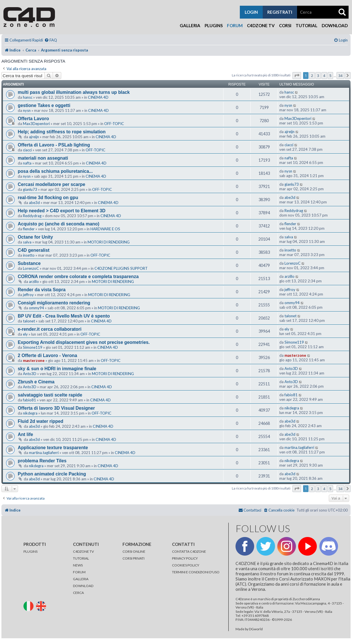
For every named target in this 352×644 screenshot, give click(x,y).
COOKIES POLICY (186, 565)
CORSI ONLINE (134, 551)
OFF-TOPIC (114, 124)
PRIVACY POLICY (185, 558)
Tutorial (306, 25)
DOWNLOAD (83, 586)
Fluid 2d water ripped (40, 421)
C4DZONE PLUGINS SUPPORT (121, 268)
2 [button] (312, 76)
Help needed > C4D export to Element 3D (62, 211)
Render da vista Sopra (42, 290)
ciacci (27, 150)
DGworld (256, 629)
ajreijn (34, 137)
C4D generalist (34, 250)
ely (25, 334)
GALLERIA (81, 579)
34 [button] (340, 76)
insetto (29, 255)
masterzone (34, 360)
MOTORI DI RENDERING (109, 242)
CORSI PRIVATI (134, 558)
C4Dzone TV (261, 25)
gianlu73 (30, 189)
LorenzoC (31, 268)
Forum (235, 25)
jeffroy (28, 295)
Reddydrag (32, 216)
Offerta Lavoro (33, 119)
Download (335, 25)
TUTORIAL (81, 558)
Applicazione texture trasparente (53, 448)
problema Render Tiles (42, 461)
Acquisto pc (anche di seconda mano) (59, 224)
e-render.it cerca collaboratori (50, 329)
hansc (28, 97)
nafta (27, 163)
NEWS (78, 565)
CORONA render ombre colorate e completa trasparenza (78, 277)
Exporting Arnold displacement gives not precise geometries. (84, 342)
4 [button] (324, 76)
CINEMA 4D (98, 97)
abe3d (34, 203)
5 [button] (330, 76)
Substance (29, 263)
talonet (29, 321)
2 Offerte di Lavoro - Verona (48, 355)
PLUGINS (30, 551)
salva (27, 242)
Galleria (190, 25)
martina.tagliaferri (44, 453)
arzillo (34, 282)
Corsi (285, 25)
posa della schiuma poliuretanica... (55, 171)
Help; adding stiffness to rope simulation (62, 132)
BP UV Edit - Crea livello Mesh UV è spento (64, 316)
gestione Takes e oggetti (44, 105)
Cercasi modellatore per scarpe (52, 184)
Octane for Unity (35, 237)
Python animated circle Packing (52, 474)
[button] (297, 76)
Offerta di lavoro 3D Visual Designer (56, 408)
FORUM (79, 572)
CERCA (78, 593)
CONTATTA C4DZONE (189, 551)
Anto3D (30, 374)
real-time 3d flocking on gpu (48, 198)
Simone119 (33, 347)
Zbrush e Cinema (36, 382)
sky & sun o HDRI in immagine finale (57, 369)
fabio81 (29, 400)
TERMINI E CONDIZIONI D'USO (196, 572)
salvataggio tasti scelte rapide (50, 395)
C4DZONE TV (83, 551)
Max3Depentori (36, 124)
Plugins (214, 25)
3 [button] (318, 76)
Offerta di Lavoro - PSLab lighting (54, 145)
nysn (27, 110)
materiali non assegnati (43, 158)
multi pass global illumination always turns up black (74, 92)
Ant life (25, 434)
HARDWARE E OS (105, 229)
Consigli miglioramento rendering (54, 303)
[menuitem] (51, 40)
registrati (280, 12)
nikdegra (30, 413)
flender (29, 229)
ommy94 (36, 308)
